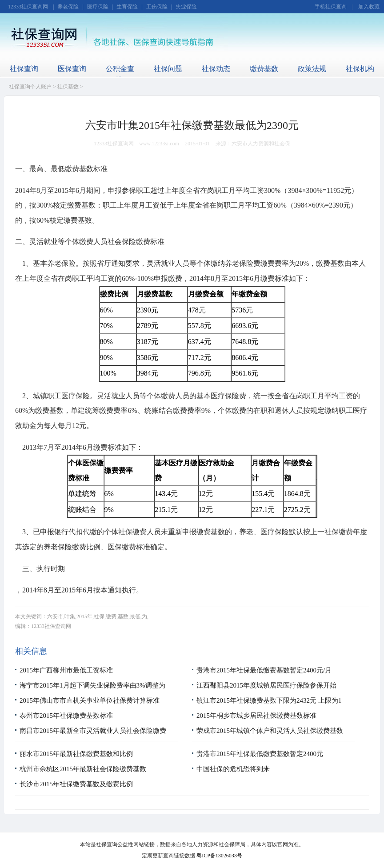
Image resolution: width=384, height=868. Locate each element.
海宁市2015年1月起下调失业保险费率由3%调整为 (92, 685)
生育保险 (127, 7)
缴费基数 (264, 69)
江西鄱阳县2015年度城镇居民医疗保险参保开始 (266, 685)
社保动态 (216, 69)
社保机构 (360, 69)
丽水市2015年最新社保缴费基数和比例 (76, 754)
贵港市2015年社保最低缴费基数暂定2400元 (260, 754)
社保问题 (168, 69)
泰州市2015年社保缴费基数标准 (66, 716)
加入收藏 (369, 7)
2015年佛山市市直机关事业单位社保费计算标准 (90, 700)
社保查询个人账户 (30, 87)
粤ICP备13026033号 (219, 856)
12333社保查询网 (28, 7)
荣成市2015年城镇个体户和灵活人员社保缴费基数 (270, 731)
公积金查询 (120, 74)
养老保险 (68, 7)
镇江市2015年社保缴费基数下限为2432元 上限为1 (269, 700)
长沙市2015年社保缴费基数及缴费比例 (76, 784)
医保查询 (72, 69)
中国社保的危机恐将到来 (233, 769)
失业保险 (186, 7)
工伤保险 (157, 7)
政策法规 (312, 69)
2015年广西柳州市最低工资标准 (66, 670)
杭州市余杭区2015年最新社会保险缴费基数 (83, 769)
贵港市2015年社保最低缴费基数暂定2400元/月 (264, 670)
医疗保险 (98, 7)
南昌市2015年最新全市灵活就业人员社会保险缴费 (93, 731)
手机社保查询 (331, 7)
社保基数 (68, 87)
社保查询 (24, 69)
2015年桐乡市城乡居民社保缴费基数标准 (256, 716)
